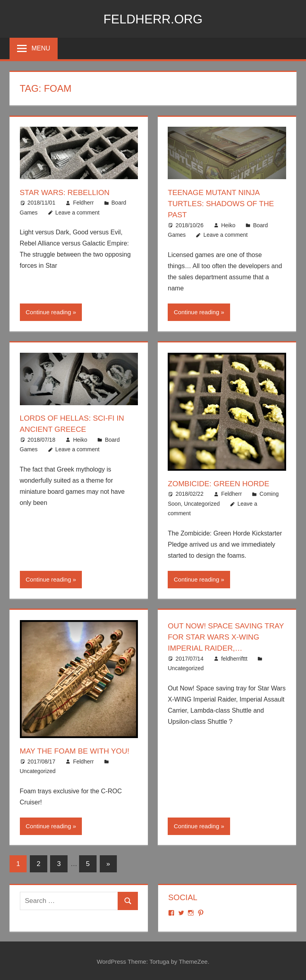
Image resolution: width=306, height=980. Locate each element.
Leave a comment (77, 212)
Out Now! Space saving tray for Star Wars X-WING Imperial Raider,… (219, 636)
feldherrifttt (234, 657)
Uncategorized (202, 503)
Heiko (228, 225)
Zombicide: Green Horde (222, 483)
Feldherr (83, 203)
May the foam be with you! (78, 750)
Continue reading (48, 312)
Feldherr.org (153, 18)
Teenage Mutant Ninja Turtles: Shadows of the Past (224, 203)
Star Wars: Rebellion (68, 192)
